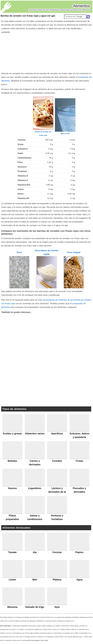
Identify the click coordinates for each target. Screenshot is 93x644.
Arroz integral (74, 252)
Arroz (19, 252)
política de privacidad (33, 640)
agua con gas (65, 134)
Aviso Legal (44, 640)
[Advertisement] (46, 52)
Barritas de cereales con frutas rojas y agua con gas (28, 16)
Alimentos (82, 6)
